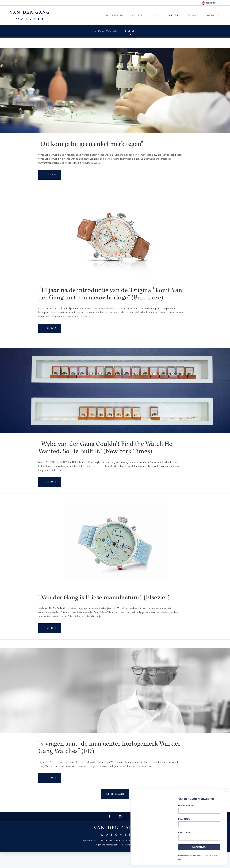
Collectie (138, 15)
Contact (192, 15)
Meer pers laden (115, 794)
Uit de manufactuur (106, 31)
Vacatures (214, 15)
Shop (157, 15)
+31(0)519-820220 (88, 841)
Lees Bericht (50, 175)
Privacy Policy (128, 845)
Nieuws (173, 15)
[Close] (226, 789)
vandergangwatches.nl (111, 841)
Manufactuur (114, 15)
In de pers (130, 31)
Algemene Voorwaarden (107, 845)
